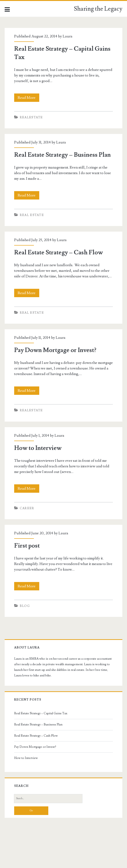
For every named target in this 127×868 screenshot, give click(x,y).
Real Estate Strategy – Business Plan (62, 155)
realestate (31, 117)
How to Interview (38, 448)
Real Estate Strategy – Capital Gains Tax (41, 713)
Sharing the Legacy (98, 9)
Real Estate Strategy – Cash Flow (59, 253)
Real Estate (32, 215)
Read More (28, 98)
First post (27, 546)
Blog (25, 606)
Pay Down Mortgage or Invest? (55, 350)
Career (27, 508)
